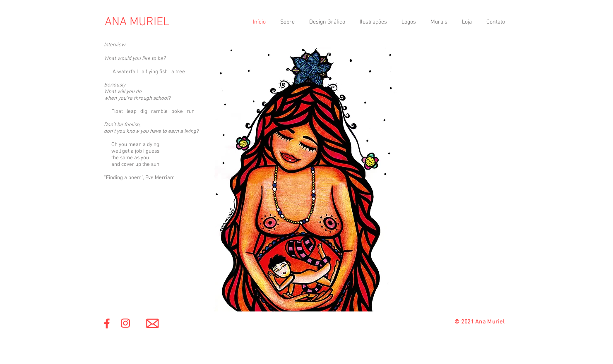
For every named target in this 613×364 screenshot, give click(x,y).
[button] (326, 22)
